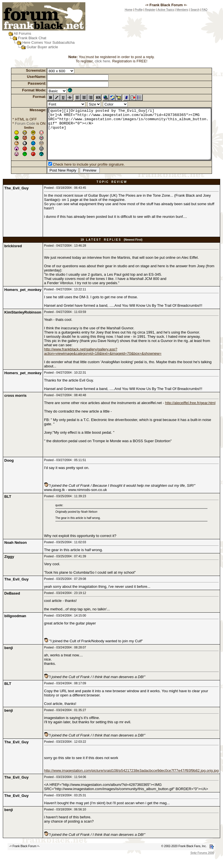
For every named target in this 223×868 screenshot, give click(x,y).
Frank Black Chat (27, 38)
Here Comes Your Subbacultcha (43, 42)
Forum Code (16, 123)
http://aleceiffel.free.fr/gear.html (190, 413)
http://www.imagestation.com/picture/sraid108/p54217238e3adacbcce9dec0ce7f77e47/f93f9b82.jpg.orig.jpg (131, 781)
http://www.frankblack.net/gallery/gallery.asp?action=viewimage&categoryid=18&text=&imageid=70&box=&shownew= (103, 361)
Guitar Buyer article (37, 47)
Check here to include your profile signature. (80, 175)
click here (104, 61)
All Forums (17, 33)
